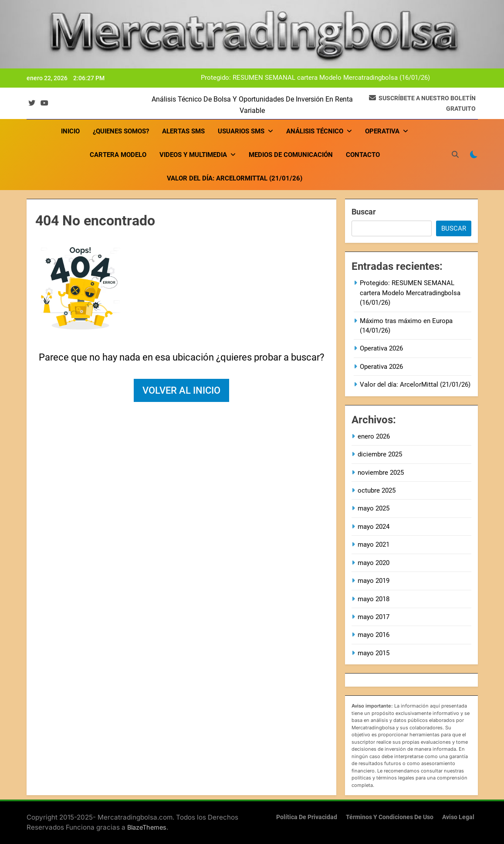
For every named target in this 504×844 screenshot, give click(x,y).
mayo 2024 (374, 527)
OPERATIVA (382, 131)
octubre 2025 (377, 490)
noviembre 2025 (381, 473)
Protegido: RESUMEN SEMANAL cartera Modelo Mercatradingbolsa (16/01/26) (315, 78)
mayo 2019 (374, 581)
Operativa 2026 (381, 348)
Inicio (70, 131)
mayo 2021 (374, 545)
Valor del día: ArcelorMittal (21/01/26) (235, 178)
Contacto (363, 155)
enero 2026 (374, 436)
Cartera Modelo (118, 155)
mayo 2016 (374, 635)
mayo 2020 (374, 563)
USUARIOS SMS (241, 131)
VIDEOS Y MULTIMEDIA (193, 155)
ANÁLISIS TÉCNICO (315, 131)
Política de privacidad (307, 817)
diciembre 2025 (380, 454)
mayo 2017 (374, 617)
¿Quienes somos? (121, 131)
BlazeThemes (147, 827)
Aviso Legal (458, 817)
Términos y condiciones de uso (390, 817)
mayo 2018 (374, 599)
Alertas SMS (183, 131)
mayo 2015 (374, 653)
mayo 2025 (374, 508)
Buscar (364, 212)
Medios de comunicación (291, 155)
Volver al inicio (181, 390)
